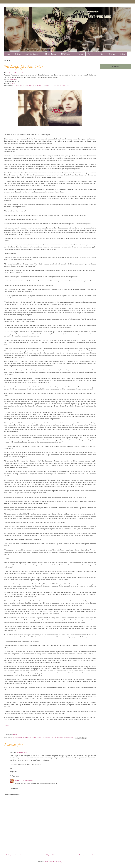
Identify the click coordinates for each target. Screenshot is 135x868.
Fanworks (91, 54)
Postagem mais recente (14, 855)
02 (17, 86)
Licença (112, 54)
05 (27, 86)
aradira (12, 83)
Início (8, 54)
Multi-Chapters (66, 54)
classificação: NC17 (29, 738)
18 (71, 86)
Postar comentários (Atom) (53, 862)
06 (30, 86)
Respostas (16, 776)
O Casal (18, 54)
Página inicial (51, 855)
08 (37, 86)
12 (50, 86)
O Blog (102, 54)
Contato (122, 54)
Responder (13, 772)
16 (64, 86)
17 (67, 86)
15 (60, 86)
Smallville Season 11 (33, 54)
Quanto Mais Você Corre (17, 73)
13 (54, 86)
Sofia (17, 780)
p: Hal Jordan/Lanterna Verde (64, 738)
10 (44, 86)
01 (13, 86)
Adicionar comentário (13, 795)
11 (47, 86)
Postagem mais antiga (87, 855)
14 (57, 86)
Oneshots (80, 54)
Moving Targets (51, 54)
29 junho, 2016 (28, 780)
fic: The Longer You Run (45, 738)
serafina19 (13, 79)
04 (23, 86)
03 (20, 86)
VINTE (6, 726)
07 (34, 86)
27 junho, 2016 (22, 753)
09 (40, 86)
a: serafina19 (17, 738)
